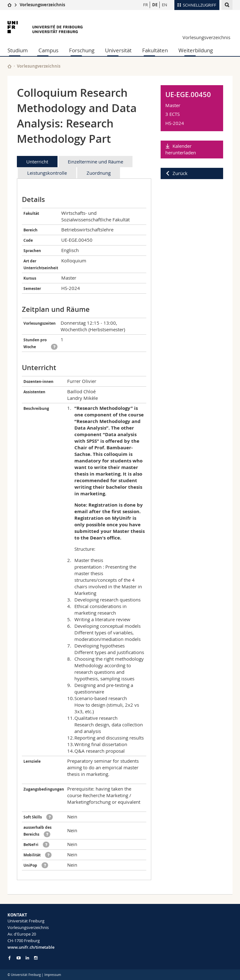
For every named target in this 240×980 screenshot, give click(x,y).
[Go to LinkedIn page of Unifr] (27, 958)
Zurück (180, 173)
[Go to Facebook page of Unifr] (10, 958)
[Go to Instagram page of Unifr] (36, 958)
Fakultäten (155, 50)
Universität (118, 50)
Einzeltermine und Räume (95, 162)
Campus (48, 50)
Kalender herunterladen (181, 149)
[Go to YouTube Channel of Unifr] (19, 958)
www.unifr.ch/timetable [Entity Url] (31, 947)
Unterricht (37, 162)
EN (165, 5)
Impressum (53, 975)
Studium (18, 50)
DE (155, 5)
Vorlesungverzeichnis (39, 66)
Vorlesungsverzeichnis (42, 5)
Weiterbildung (196, 50)
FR (145, 5)
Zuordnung (99, 173)
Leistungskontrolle (47, 173)
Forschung (82, 50)
